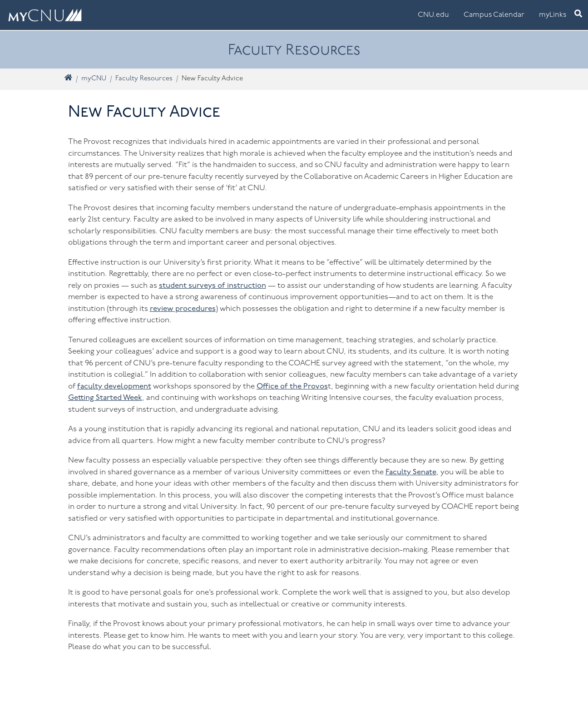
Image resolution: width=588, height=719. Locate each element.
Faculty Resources (144, 79)
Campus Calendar (494, 15)
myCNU (94, 79)
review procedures (183, 309)
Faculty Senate (411, 472)
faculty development (114, 387)
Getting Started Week (105, 398)
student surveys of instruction (212, 286)
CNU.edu (433, 15)
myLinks (553, 15)
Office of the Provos (292, 387)
